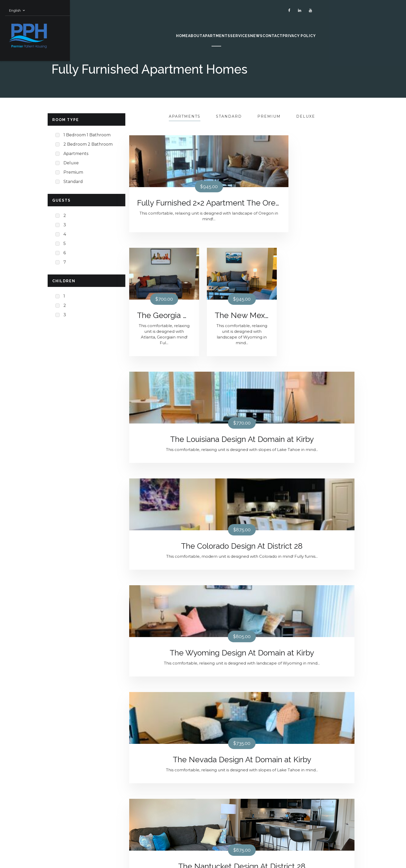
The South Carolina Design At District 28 (164, 698)
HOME (118, 31)
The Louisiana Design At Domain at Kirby (164, 327)
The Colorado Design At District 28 (242, 327)
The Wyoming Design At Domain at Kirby (320, 327)
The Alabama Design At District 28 (242, 574)
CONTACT (303, 31)
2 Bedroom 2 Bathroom (88, 144)
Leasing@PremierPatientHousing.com (169, 817)
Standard (229, 116)
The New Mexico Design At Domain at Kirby (320, 203)
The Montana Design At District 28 (320, 574)
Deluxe (306, 116)
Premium (269, 116)
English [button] (57, 5)
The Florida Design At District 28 (242, 698)
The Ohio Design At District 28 (320, 451)
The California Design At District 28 (164, 574)
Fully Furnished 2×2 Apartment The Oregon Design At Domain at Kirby (164, 203)
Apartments (185, 116)
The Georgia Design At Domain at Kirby (242, 203)
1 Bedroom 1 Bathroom (87, 135)
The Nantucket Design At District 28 (242, 451)
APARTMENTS (189, 31)
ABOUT (149, 31)
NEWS (268, 31)
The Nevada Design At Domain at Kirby (164, 451)
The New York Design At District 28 (320, 698)
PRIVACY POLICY (350, 31)
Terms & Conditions (71, 833)
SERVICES (233, 31)
